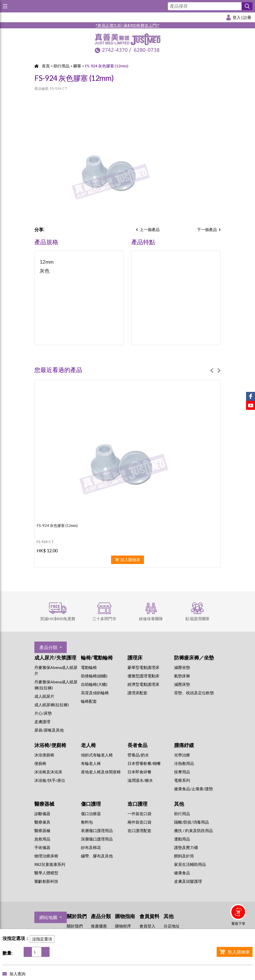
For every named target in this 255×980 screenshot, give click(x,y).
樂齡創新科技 (46, 881)
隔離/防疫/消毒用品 (191, 822)
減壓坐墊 (182, 667)
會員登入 (147, 926)
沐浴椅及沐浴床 (48, 772)
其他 (179, 804)
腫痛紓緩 (184, 745)
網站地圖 (48, 917)
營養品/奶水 (138, 755)
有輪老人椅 (91, 763)
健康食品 (182, 873)
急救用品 (42, 839)
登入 (237, 17)
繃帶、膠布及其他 (97, 856)
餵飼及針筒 (184, 856)
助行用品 (62, 66)
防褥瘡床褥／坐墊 (194, 657)
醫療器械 (44, 804)
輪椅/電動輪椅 (97, 657)
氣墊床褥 (182, 676)
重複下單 (238, 923)
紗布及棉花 (91, 847)
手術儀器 (42, 847)
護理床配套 (137, 693)
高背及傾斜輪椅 (95, 693)
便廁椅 (40, 763)
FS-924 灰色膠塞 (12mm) (107, 66)
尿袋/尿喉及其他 (49, 730)
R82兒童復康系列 (50, 864)
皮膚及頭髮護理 (188, 881)
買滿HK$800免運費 (58, 619)
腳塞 (77, 66)
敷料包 (87, 822)
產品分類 (48, 647)
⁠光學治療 (182, 755)
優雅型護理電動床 (143, 676)
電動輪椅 (89, 667)
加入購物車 (239, 952)
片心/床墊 (43, 713)
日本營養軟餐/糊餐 (144, 763)
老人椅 (88, 745)
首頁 (46, 66)
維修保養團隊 (151, 619)
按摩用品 (182, 772)
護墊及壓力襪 (186, 847)
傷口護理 (91, 804)
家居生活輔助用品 (190, 864)
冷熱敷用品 (184, 763)
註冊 (247, 17)
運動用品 (182, 839)
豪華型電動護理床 (143, 667)
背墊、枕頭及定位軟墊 (194, 693)
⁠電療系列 (182, 780)
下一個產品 (207, 229)
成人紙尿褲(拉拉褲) (52, 705)
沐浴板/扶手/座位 (50, 780)
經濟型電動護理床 (143, 684)
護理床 (135, 657)
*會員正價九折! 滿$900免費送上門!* (127, 25)
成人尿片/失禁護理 (55, 657)
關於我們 (75, 926)
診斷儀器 (42, 814)
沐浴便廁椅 (44, 755)
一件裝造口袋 (139, 814)
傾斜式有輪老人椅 (97, 755)
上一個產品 (150, 229)
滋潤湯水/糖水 (140, 780)
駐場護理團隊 (197, 619)
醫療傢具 (42, 822)
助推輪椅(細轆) (94, 676)
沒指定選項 (42, 939)
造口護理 (137, 804)
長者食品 (137, 745)
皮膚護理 (42, 722)
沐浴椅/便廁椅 (50, 745)
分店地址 (172, 926)
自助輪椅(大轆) (94, 684)
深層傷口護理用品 (97, 839)
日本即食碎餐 (139, 772)
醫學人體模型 (46, 873)
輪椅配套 (89, 701)
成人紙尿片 (44, 696)
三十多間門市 (104, 619)
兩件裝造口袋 (139, 822)
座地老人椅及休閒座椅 (101, 772)
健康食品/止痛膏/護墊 (193, 789)
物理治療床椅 (46, 856)
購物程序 (123, 926)
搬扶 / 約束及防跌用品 (193, 830)
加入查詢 (17, 974)
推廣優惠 (99, 926)
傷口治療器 (91, 814)
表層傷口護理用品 (97, 830)
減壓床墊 (182, 684)
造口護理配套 (139, 830)
